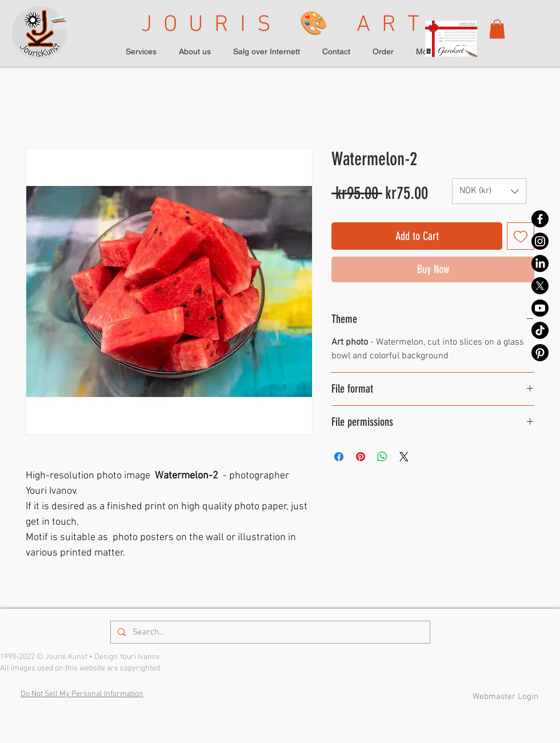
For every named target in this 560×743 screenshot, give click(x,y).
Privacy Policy (312, 696)
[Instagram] (540, 241)
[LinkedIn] (540, 263)
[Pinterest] (540, 353)
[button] (497, 29)
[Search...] (269, 632)
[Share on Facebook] (339, 457)
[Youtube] (540, 308)
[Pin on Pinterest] (361, 457)
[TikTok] (540, 330)
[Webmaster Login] (505, 697)
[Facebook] (540, 219)
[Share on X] (404, 457)
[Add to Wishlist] (521, 236)
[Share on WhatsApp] (382, 457)
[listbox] (489, 191)
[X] (540, 286)
